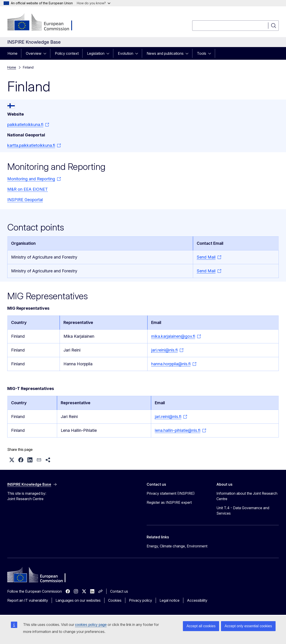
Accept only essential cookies (248, 626)
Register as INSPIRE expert (169, 502)
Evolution (126, 53)
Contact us (119, 591)
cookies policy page (91, 625)
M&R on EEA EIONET (28, 189)
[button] (12, 460)
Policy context (67, 53)
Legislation (96, 53)
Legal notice (170, 600)
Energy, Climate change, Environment (177, 546)
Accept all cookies (201, 626)
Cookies (115, 600)
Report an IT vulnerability (28, 600)
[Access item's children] (46, 53)
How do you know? (94, 3)
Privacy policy (141, 600)
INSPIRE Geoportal (25, 200)
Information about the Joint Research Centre (247, 496)
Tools (202, 53)
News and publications (165, 53)
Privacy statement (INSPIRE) (171, 493)
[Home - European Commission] (44, 23)
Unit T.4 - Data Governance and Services (243, 511)
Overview (34, 53)
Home (12, 53)
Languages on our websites (78, 600)
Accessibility (197, 600)
